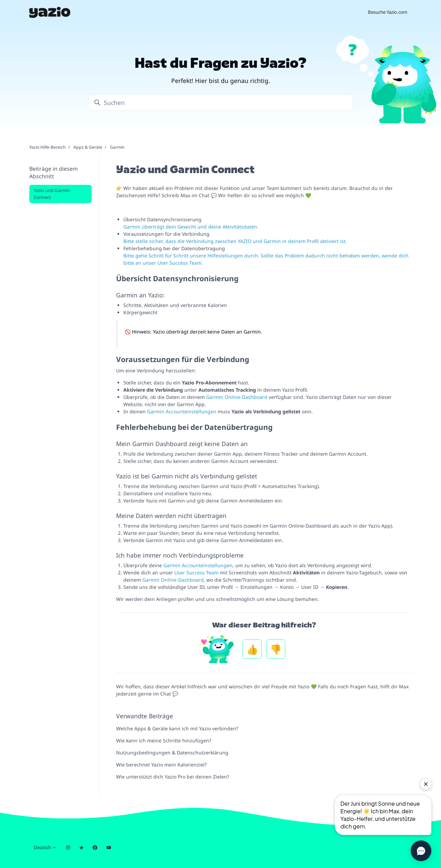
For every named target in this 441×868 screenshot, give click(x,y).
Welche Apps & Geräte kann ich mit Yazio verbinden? (177, 728)
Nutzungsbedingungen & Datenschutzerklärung (172, 753)
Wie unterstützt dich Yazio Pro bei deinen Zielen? (173, 777)
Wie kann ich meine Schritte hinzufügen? (164, 740)
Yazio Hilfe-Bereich (48, 147)
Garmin (117, 147)
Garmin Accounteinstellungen (182, 411)
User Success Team (196, 573)
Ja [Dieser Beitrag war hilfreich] (252, 649)
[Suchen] (220, 103)
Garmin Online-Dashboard (237, 397)
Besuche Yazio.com (388, 12)
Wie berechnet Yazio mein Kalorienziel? (161, 765)
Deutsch (45, 847)
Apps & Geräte (88, 147)
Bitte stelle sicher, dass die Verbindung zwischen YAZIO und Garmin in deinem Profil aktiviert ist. (235, 241)
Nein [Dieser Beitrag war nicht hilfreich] (276, 649)
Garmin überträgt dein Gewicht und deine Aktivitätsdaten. (191, 227)
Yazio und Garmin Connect (52, 194)
